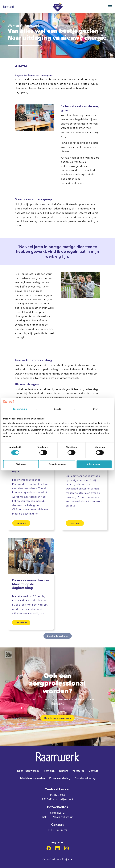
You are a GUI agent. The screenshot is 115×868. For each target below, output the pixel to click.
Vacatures (78, 771)
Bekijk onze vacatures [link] (58, 718)
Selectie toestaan (57, 464)
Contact (93, 771)
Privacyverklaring (60, 778)
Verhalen (49, 771)
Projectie (67, 859)
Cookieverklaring (85, 778)
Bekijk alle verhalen (58, 636)
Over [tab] (95, 409)
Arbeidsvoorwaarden (32, 778)
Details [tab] (57, 409)
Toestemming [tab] (20, 409)
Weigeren (21, 464)
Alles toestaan (94, 464)
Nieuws (64, 771)
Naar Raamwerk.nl (28, 771)
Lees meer (21, 523)
